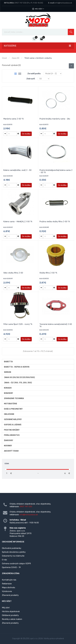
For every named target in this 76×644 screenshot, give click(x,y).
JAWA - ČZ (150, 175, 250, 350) (18, 383)
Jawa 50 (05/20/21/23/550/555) (19, 377)
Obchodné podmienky (12, 548)
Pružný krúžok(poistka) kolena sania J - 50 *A (56, 171)
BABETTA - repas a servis (17, 367)
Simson (8, 372)
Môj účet (40, 9)
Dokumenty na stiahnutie (13, 556)
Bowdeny (8, 393)
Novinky (8, 446)
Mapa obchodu (8, 587)
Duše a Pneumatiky (13, 409)
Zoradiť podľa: (34, 74)
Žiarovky (9, 440)
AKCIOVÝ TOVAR (11, 451)
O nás (4, 560)
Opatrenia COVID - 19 (11, 567)
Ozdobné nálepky (13, 419)
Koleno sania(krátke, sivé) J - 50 (17, 170)
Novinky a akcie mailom (12, 619)
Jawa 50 (15, 58)
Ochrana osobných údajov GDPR (16, 564)
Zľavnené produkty (10, 595)
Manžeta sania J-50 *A (13, 119)
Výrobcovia (7, 591)
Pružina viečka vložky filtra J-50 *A (55, 222)
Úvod (4, 58)
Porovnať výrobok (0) (11, 65)
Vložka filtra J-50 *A (48, 273)
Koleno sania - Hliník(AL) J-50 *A (18, 222)
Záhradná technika (14, 398)
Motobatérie (11, 404)
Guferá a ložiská (13, 425)
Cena (7, 464)
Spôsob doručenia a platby (14, 552)
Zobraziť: (31, 79)
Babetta (8, 362)
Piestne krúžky (12, 430)
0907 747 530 (20, 3)
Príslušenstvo (12, 435)
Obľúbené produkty (10, 615)
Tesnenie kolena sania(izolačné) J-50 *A (56, 325)
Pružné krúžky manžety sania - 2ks (55, 119)
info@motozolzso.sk (63, 3)
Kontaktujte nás (9, 580)
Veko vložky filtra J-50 (13, 273)
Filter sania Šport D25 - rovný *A (18, 324)
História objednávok (11, 611)
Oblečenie (9, 414)
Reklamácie (7, 584)
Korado (8, 388)
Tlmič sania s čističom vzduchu (38, 58)
